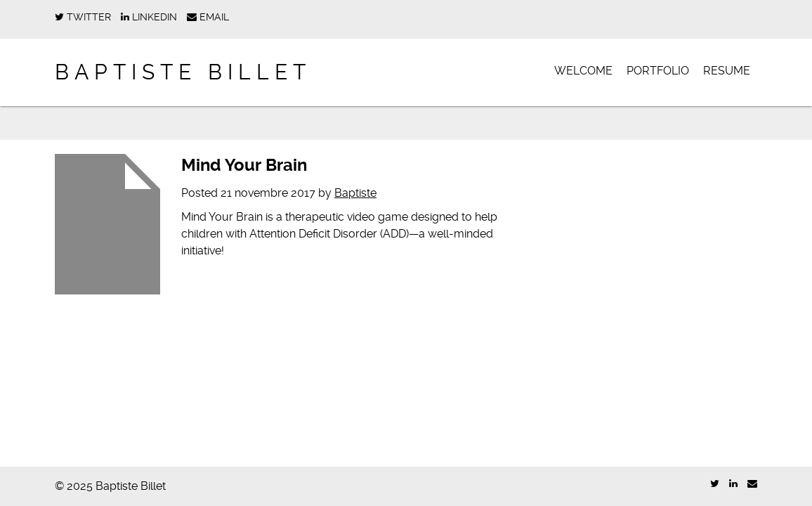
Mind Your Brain (244, 165)
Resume (727, 71)
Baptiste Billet (183, 72)
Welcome (583, 71)
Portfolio (658, 71)
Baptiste (355, 193)
